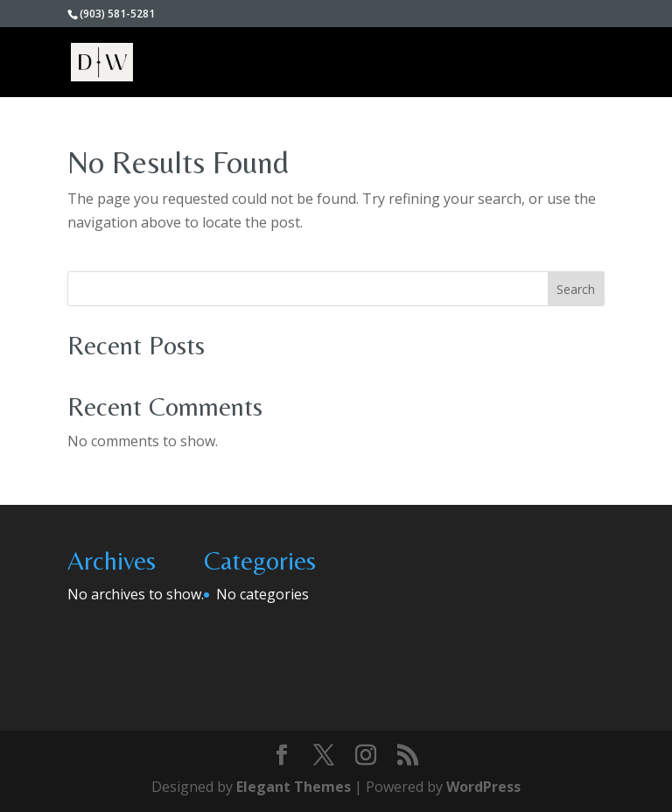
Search (576, 289)
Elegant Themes (294, 787)
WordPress (483, 787)
